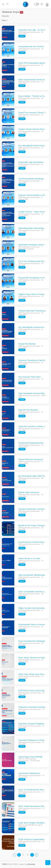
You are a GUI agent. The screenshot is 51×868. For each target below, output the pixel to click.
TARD (4, 864)
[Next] (32, 855)
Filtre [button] (5, 20)
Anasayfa (5, 16)
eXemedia (31, 864)
